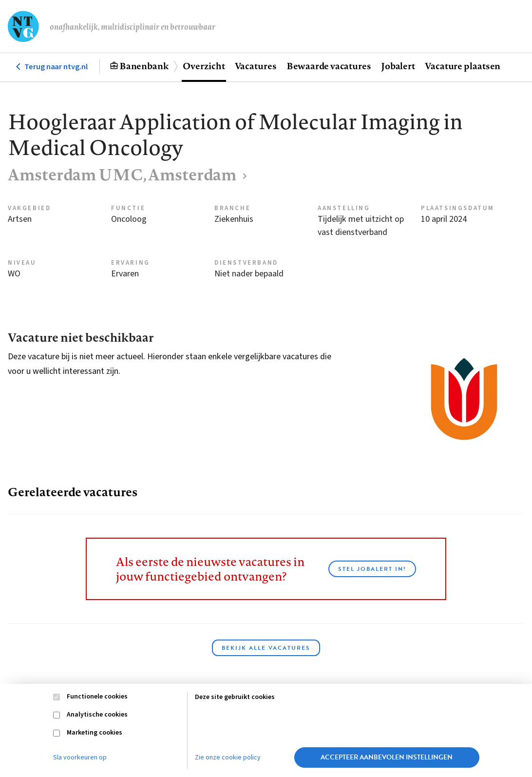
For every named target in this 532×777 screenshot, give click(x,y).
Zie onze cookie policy (228, 758)
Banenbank (144, 66)
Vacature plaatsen (463, 66)
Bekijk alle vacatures (266, 648)
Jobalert (398, 66)
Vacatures (256, 66)
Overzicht (204, 66)
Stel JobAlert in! (372, 569)
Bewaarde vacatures (329, 66)
